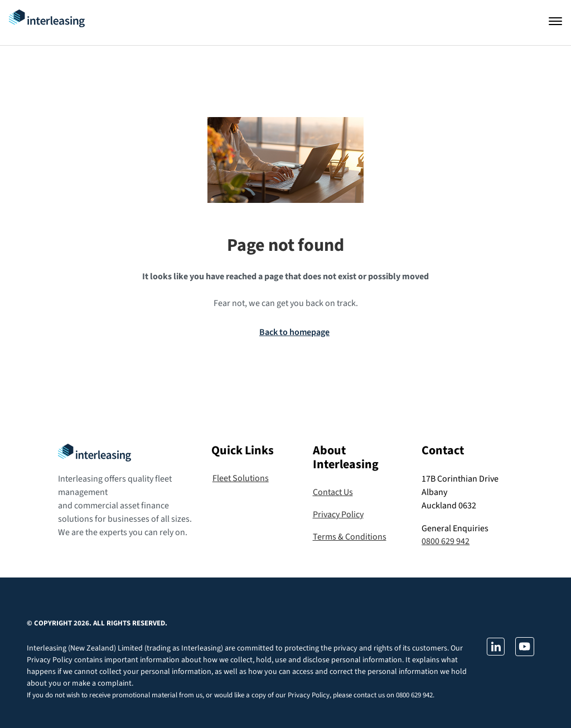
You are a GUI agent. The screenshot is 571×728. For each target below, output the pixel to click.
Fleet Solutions (241, 478)
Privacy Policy (338, 515)
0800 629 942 (446, 541)
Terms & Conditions (350, 537)
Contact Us (333, 492)
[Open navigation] (555, 21)
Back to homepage (294, 332)
